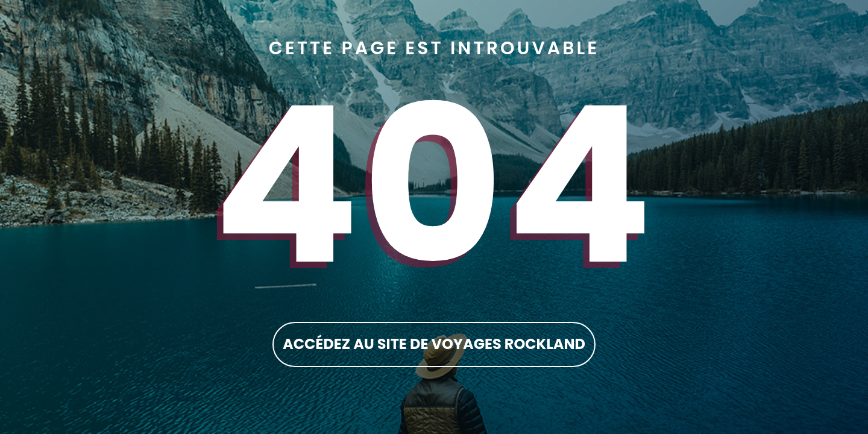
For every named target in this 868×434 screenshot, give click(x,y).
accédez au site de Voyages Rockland (434, 344)
